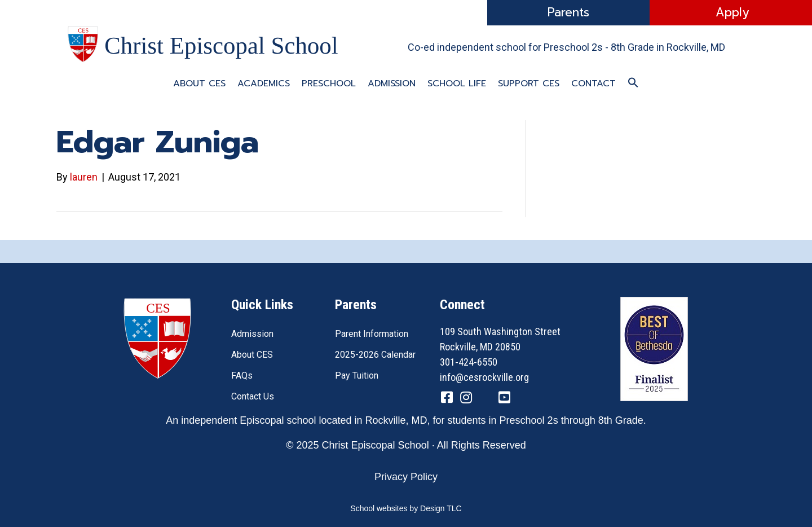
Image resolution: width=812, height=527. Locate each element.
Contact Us (253, 396)
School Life (457, 84)
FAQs (242, 376)
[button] (633, 83)
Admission (392, 84)
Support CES (529, 84)
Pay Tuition (357, 376)
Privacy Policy (406, 477)
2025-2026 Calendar (375, 355)
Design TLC (441, 508)
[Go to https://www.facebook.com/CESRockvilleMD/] (447, 399)
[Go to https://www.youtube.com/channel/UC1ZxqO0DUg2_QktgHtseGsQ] (504, 399)
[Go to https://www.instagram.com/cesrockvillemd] (466, 399)
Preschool (329, 84)
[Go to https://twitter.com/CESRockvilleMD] (485, 400)
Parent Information (372, 334)
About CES (199, 84)
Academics (264, 84)
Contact (593, 84)
